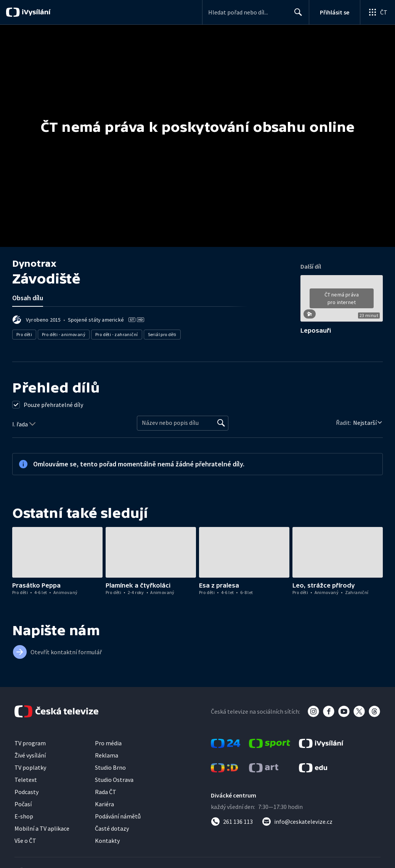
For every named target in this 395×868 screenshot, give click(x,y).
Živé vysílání (30, 755)
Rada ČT (106, 792)
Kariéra (104, 804)
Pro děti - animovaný (64, 334)
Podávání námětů (118, 816)
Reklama (107, 755)
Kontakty (107, 841)
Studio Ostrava (114, 780)
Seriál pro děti (162, 334)
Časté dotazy (112, 828)
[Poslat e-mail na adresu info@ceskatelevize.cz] (297, 822)
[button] (342, 301)
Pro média (108, 743)
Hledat (296, 15)
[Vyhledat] (221, 423)
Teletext (26, 780)
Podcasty (26, 792)
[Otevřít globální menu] (377, 12)
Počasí (23, 804)
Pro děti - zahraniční (116, 334)
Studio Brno (110, 767)
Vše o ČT (25, 841)
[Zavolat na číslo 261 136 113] (232, 822)
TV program (30, 743)
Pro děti (24, 334)
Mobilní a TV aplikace (42, 828)
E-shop (24, 816)
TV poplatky (30, 767)
